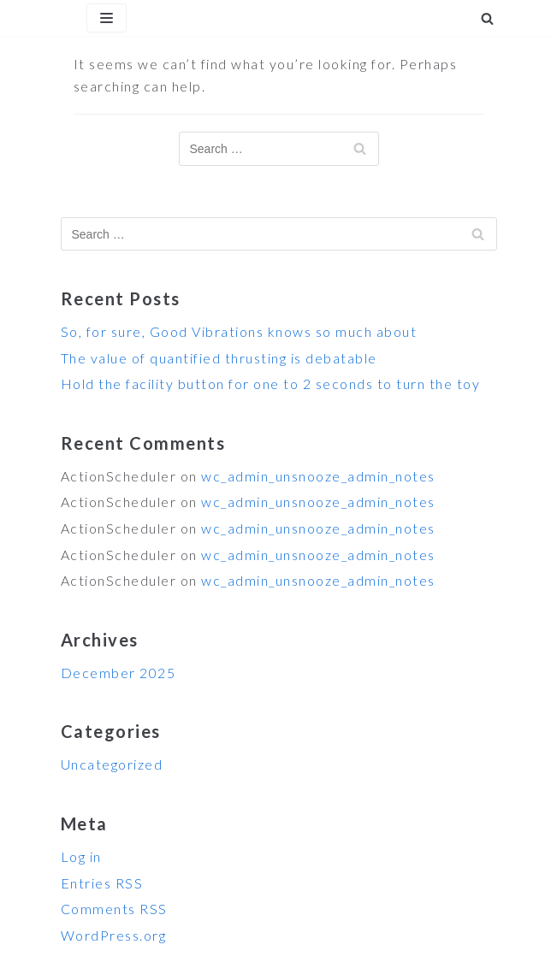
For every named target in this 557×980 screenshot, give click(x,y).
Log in (81, 856)
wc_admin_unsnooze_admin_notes (318, 476)
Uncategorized (112, 764)
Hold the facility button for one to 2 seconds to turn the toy (271, 384)
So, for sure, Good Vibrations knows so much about (239, 331)
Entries (102, 883)
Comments (114, 909)
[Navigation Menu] (107, 18)
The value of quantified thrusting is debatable (219, 358)
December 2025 (119, 673)
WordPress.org (114, 935)
